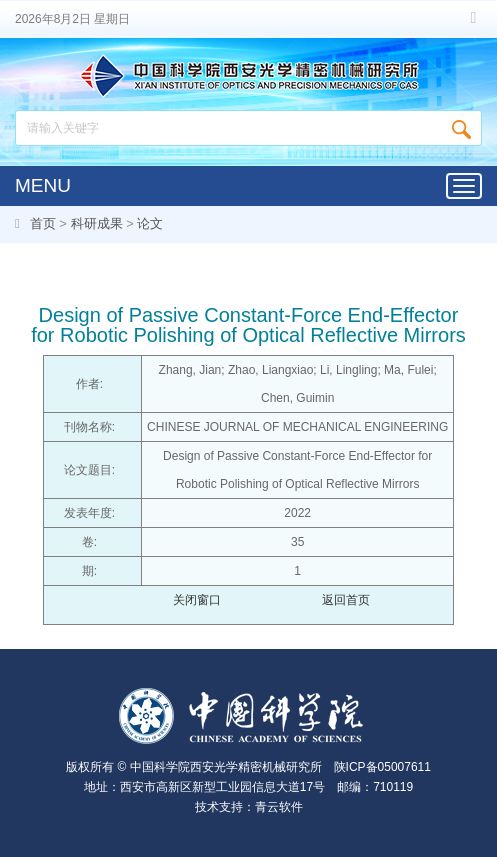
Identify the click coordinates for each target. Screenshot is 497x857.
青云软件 (279, 807)
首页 (43, 223)
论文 (150, 223)
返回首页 (346, 600)
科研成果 (97, 223)
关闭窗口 (197, 600)
